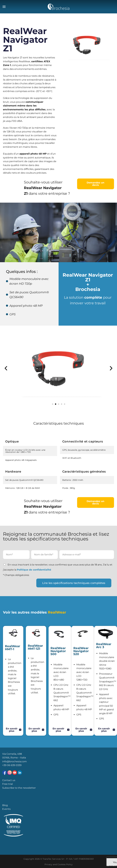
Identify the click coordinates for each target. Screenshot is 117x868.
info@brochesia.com (14, 761)
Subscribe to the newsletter (19, 788)
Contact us (9, 780)
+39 (5, 765)
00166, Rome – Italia (14, 758)
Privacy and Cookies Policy (59, 864)
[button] (6, 368)
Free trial (7, 784)
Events (6, 809)
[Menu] (4, 7)
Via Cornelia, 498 (12, 754)
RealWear (57, 612)
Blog (5, 805)
